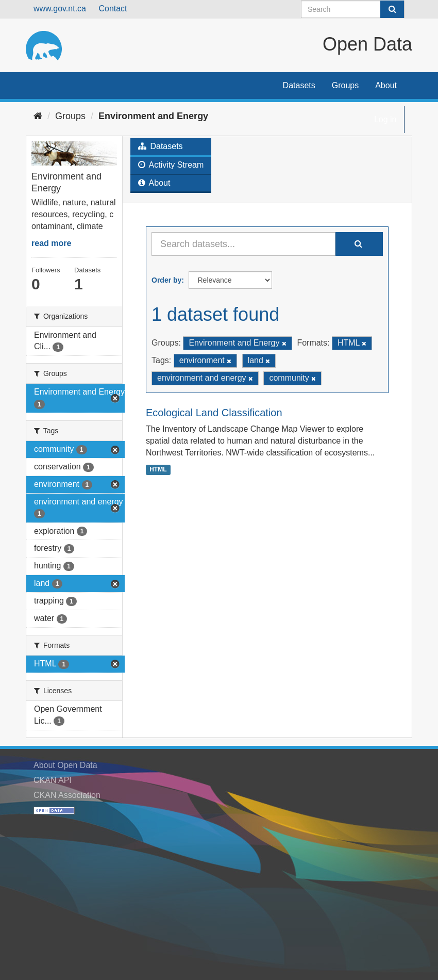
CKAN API (53, 780)
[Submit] (392, 9)
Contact (113, 9)
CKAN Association (67, 795)
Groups (345, 85)
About (386, 85)
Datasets (299, 85)
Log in (385, 119)
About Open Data (65, 765)
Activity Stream (171, 165)
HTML (158, 469)
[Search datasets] (353, 9)
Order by (166, 280)
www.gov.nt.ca (60, 9)
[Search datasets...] (243, 244)
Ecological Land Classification (214, 413)
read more (51, 243)
